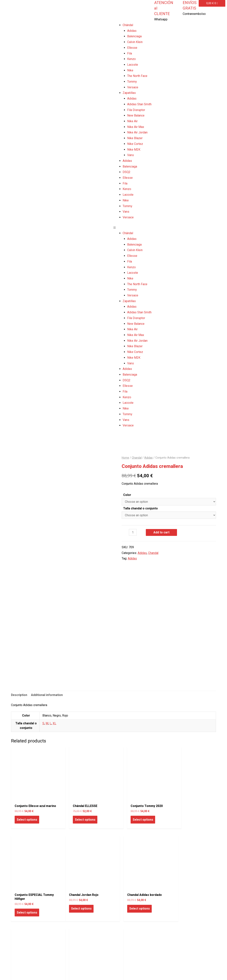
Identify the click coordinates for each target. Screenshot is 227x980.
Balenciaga (134, 36)
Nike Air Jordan (137, 132)
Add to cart (162, 532)
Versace (133, 87)
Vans (131, 155)
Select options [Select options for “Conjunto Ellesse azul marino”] (27, 818)
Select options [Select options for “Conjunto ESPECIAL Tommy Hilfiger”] (183, 818)
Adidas (132, 31)
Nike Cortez (135, 144)
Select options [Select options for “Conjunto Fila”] (183, 902)
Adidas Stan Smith (139, 104)
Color (127, 495)
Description (19, 695)
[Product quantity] (133, 532)
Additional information (48, 695)
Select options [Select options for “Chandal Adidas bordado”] (79, 902)
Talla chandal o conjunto (140, 508)
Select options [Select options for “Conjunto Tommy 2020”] (131, 814)
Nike (130, 70)
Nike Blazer (135, 138)
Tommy (132, 82)
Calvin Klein (135, 42)
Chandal (137, 458)
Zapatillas (129, 93)
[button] (170, 228)
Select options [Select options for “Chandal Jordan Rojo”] (27, 902)
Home (125, 458)
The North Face (137, 76)
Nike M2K (134, 150)
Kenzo (131, 59)
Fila (130, 53)
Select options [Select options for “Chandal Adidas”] (131, 902)
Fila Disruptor (136, 110)
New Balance (136, 115)
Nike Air (132, 121)
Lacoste (133, 65)
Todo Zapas (17, 972)
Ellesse (132, 48)
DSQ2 (127, 172)
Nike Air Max (136, 127)
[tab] (19, 695)
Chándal (128, 25)
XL (54, 723)
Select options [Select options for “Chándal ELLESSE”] (79, 814)
